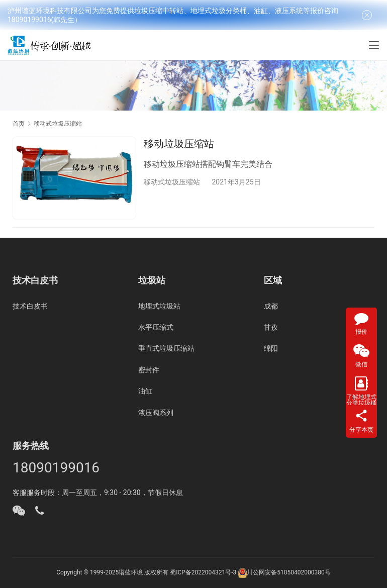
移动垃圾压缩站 (179, 144)
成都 (271, 306)
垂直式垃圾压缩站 (166, 349)
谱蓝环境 (131, 572)
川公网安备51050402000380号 (288, 572)
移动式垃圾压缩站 (172, 182)
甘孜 (271, 327)
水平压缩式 (156, 327)
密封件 (149, 370)
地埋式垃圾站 (159, 306)
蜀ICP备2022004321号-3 (203, 572)
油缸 (145, 391)
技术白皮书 (30, 306)
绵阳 (271, 349)
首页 (19, 124)
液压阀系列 (156, 413)
